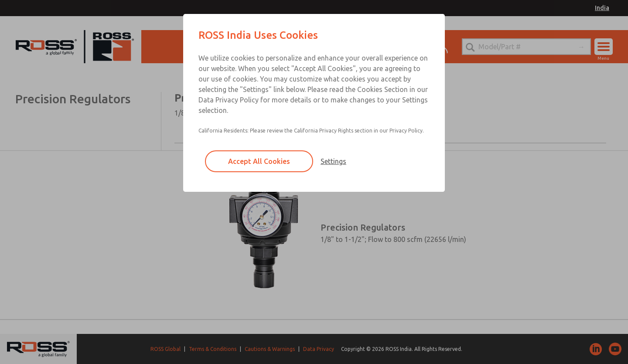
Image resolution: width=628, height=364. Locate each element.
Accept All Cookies (259, 161)
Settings (333, 161)
